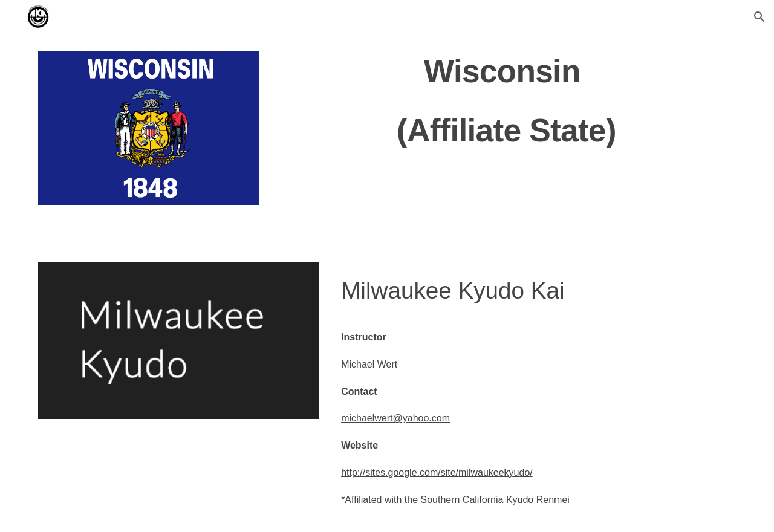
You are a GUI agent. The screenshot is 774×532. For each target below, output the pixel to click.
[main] (506, 99)
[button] (759, 17)
